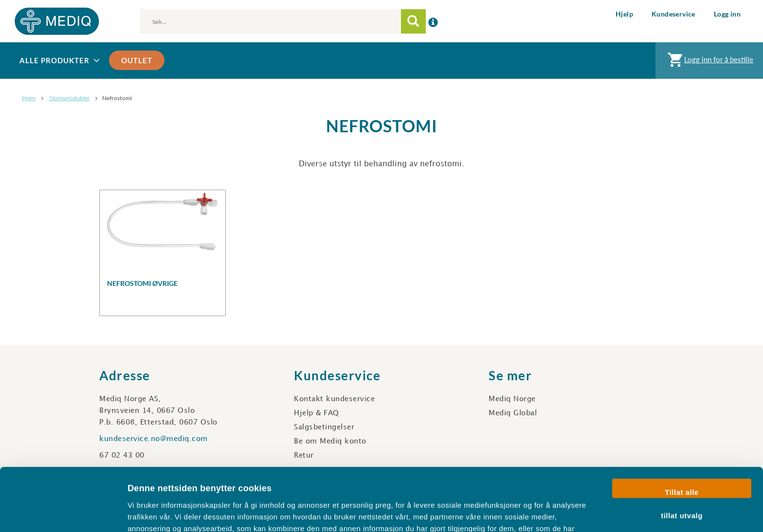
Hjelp (624, 14)
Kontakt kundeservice (334, 399)
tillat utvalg (682, 456)
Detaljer (518, 513)
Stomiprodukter (69, 98)
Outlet (137, 60)
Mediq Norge (512, 399)
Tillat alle (681, 434)
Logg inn (727, 14)
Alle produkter (61, 61)
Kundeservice (673, 14)
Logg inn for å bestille (709, 62)
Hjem (29, 98)
